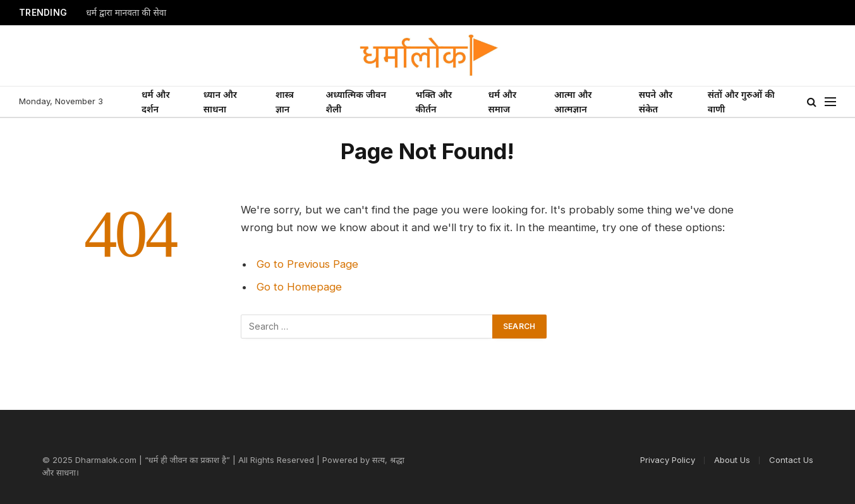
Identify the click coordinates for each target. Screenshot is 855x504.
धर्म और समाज (503, 102)
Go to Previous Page (307, 264)
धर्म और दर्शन (156, 102)
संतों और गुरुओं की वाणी (741, 102)
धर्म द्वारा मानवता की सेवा (126, 13)
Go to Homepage (299, 287)
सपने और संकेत (656, 102)
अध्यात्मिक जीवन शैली (356, 102)
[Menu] (830, 102)
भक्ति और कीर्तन (434, 102)
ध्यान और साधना (220, 102)
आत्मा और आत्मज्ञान (573, 102)
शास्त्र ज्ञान (285, 102)
